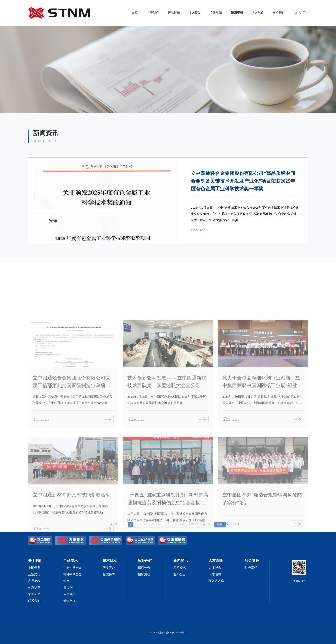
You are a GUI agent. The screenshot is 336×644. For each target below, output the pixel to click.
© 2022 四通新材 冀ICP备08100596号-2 (168, 633)
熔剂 (66, 581)
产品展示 (174, 13)
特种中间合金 (73, 574)
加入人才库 (216, 581)
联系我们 (34, 601)
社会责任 (279, 13)
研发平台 (109, 568)
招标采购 (216, 13)
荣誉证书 (34, 594)
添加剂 (68, 588)
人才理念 (215, 568)
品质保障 (109, 574)
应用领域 (69, 594)
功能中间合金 (73, 568)
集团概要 (34, 568)
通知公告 (179, 574)
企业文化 (34, 574)
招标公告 (144, 568)
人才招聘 (215, 574)
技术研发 (195, 13)
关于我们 (153, 13)
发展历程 (34, 581)
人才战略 (258, 13)
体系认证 (34, 588)
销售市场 (69, 601)
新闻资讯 (237, 13)
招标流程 (144, 574)
